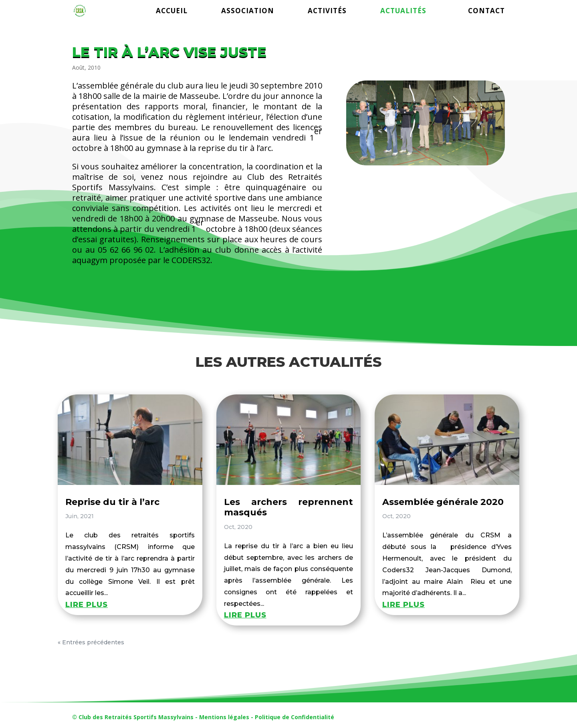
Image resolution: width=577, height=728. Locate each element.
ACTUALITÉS (403, 12)
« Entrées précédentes (91, 642)
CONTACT (486, 12)
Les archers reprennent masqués (289, 507)
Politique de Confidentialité (295, 717)
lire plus (87, 605)
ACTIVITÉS (327, 12)
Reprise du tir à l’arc (112, 502)
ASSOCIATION (248, 12)
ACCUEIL (172, 12)
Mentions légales (224, 717)
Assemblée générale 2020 (443, 502)
